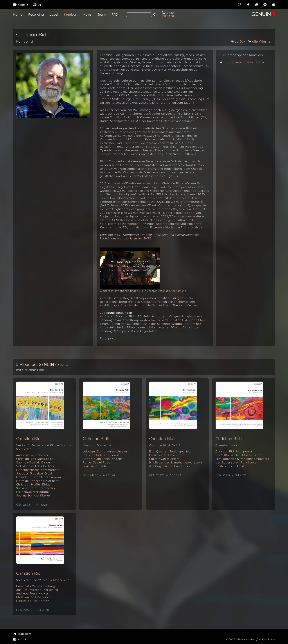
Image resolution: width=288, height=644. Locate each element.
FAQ (115, 14)
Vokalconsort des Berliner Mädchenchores (38, 468)
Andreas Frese (32, 455)
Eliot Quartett (170, 451)
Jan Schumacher (37, 590)
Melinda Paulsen (39, 477)
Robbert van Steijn (102, 459)
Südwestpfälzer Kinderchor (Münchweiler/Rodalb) (36, 490)
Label (54, 14)
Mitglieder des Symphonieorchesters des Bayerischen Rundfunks (176, 464)
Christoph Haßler (35, 484)
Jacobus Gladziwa (34, 473)
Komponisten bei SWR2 (135, 238)
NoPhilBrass (239, 455)
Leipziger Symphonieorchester (105, 451)
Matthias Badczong (38, 481)
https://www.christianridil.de (244, 62)
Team (102, 14)
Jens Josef (95, 466)
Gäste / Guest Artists (164, 459)
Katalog (70, 14)
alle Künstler (260, 41)
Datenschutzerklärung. (172, 291)
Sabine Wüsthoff (36, 462)
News (88, 14)
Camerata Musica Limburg (36, 586)
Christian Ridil (29, 439)
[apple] (273, 4)
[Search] (139, 15)
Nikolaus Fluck (33, 601)
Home (18, 14)
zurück (238, 41)
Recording (36, 14)
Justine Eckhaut (33, 495)
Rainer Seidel (98, 462)
